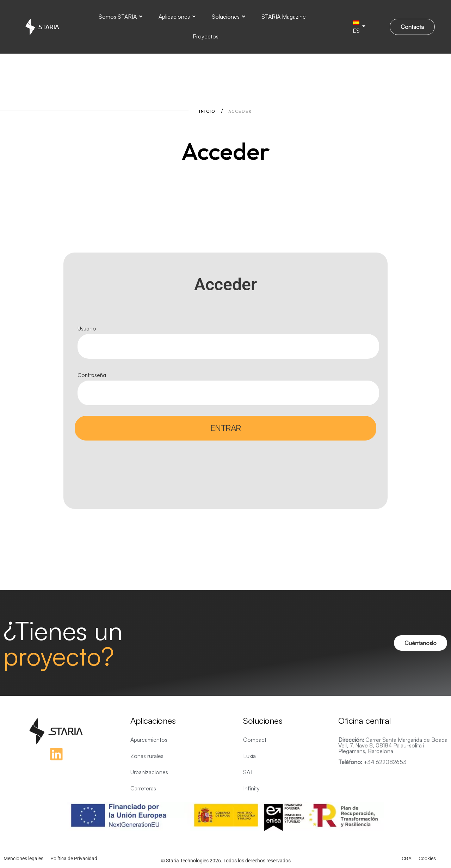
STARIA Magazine (284, 17)
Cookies (427, 858)
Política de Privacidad (74, 858)
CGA (407, 858)
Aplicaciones (177, 17)
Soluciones (228, 17)
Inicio (207, 111)
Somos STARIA (121, 17)
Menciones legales (23, 858)
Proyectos (206, 36)
